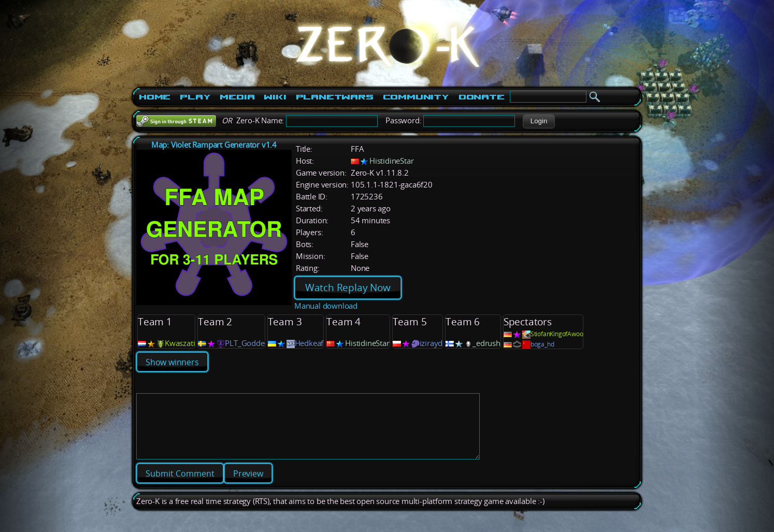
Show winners (172, 362)
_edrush (486, 343)
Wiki (275, 97)
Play (195, 97)
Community (416, 97)
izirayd (431, 343)
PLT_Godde (245, 343)
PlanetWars (335, 97)
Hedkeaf (309, 343)
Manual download (326, 306)
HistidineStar (391, 161)
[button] (539, 121)
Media (237, 97)
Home (155, 97)
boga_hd (542, 344)
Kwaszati (180, 343)
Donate (482, 97)
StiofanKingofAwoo (557, 334)
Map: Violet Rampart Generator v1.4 (214, 145)
